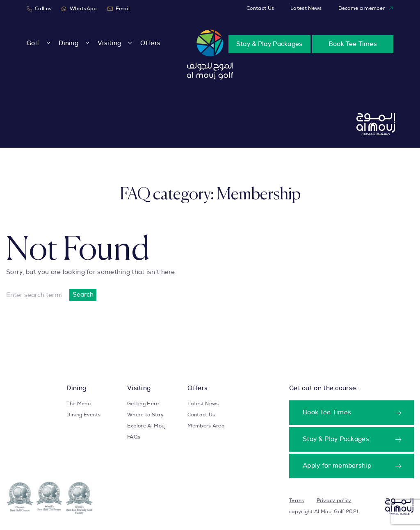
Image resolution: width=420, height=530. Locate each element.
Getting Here (143, 404)
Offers (150, 43)
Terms (297, 500)
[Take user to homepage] (210, 55)
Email (119, 9)
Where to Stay (145, 415)
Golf (33, 43)
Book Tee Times (353, 44)
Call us (39, 9)
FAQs (134, 437)
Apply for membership (337, 466)
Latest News (306, 8)
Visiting (109, 43)
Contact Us (260, 8)
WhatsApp (79, 9)
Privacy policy (334, 500)
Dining (68, 43)
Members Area (206, 426)
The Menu (78, 404)
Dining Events (83, 415)
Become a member (366, 8)
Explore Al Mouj (147, 426)
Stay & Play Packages (269, 44)
